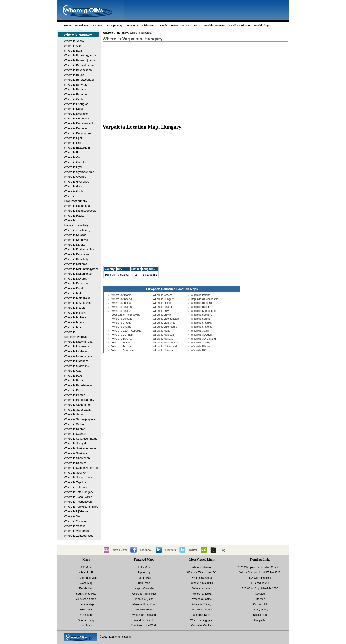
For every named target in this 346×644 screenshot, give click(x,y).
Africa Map (149, 25)
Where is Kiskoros (76, 264)
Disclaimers (260, 615)
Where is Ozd (73, 371)
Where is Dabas (74, 109)
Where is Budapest (76, 94)
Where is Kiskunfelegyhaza (81, 269)
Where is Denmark (122, 335)
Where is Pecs (73, 390)
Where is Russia (200, 307)
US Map (98, 25)
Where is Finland (121, 343)
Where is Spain (200, 331)
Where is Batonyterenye (79, 65)
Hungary (122, 33)
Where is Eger (73, 138)
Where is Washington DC (202, 573)
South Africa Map (86, 594)
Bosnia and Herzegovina (126, 315)
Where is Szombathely (78, 477)
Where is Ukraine (201, 347)
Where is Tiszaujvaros (78, 497)
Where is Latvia (162, 315)
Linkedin (170, 550)
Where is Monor (74, 322)
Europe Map (115, 25)
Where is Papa (73, 380)
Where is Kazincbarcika (79, 249)
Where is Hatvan (75, 216)
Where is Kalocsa (75, 235)
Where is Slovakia (201, 323)
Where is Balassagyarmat (80, 55)
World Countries (214, 25)
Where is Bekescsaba (78, 70)
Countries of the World (144, 625)
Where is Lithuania (164, 323)
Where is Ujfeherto (76, 511)
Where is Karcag (75, 245)
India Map (144, 567)
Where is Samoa (202, 578)
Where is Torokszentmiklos (81, 507)
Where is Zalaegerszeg (79, 536)
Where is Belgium (122, 311)
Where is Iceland (163, 303)
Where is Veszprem (76, 531)
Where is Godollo (75, 162)
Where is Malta (162, 331)
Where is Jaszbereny (77, 230)
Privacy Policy (260, 610)
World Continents (239, 25)
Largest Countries (144, 588)
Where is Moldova (163, 335)
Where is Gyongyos (76, 182)
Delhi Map (144, 583)
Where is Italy (161, 311)
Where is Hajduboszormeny (76, 199)
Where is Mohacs (75, 317)
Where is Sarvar (74, 414)
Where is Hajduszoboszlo (80, 211)
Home (68, 25)
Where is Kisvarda (76, 279)
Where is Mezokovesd (78, 303)
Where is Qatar (144, 599)
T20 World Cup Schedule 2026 (260, 588)
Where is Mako (74, 293)
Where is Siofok (74, 424)
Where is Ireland (162, 307)
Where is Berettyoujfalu (79, 80)
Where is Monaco (163, 339)
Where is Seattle (202, 599)
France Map (144, 578)
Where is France (121, 347)
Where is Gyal (73, 167)
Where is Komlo (74, 288)
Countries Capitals (202, 625)
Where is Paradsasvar (78, 385)
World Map (82, 25)
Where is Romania (202, 303)
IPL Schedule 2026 (260, 583)
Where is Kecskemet (77, 254)
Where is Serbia (200, 319)
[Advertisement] (195, 81)
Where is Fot (72, 152)
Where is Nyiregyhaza (78, 356)
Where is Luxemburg (165, 327)
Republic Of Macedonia (205, 299)
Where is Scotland (202, 315)
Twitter (193, 550)
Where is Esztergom (77, 148)
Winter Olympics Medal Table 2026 (260, 573)
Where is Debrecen (76, 114)
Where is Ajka (73, 46)
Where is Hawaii (202, 588)
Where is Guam (144, 610)
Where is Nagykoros (77, 346)
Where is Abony (74, 41)
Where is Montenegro (165, 343)
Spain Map (86, 615)
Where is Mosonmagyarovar (76, 334)
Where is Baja (73, 51)
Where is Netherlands (165, 347)
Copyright (260, 620)
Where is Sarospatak (77, 410)
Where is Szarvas (75, 434)
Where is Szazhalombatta (80, 439)
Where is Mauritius (202, 583)
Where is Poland (201, 295)
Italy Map (86, 625)
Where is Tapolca (75, 482)
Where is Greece (163, 295)
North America (191, 25)
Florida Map (86, 588)
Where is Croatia (121, 323)
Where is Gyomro (75, 177)
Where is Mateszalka (77, 298)
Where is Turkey (200, 343)
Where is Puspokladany (79, 400)
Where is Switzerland (203, 339)
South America (169, 25)
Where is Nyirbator (76, 351)
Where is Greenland (144, 615)
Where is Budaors (75, 89)
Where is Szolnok (75, 473)
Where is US (86, 573)
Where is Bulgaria (122, 319)
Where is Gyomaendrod (79, 172)
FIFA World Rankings (260, 578)
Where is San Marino (203, 311)
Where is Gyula (74, 191)
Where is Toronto (202, 610)
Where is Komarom (76, 283)
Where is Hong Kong (144, 604)
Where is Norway (163, 351)
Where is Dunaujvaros (78, 133)
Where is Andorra (122, 299)
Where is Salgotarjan (77, 405)
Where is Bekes (74, 75)
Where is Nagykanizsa (78, 342)
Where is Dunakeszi (77, 128)
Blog (223, 550)
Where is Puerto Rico (144, 594)
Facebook (146, 550)
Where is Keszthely (76, 259)
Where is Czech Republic (126, 331)
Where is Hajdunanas (78, 206)
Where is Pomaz (74, 395)
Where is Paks (73, 376)
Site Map (260, 599)
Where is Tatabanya (77, 487)
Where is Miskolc (75, 313)
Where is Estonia (121, 339)
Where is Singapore (202, 620)
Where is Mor (72, 327)
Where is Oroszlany (76, 366)
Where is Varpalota (76, 521)
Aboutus (260, 594)
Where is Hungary (78, 35)
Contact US (260, 604)
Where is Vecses (75, 526)
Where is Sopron (75, 429)
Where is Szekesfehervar (80, 448)
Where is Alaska (202, 594)
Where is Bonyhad (76, 85)
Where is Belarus (121, 307)
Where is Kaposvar (76, 240)
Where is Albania (121, 295)
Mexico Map (86, 610)
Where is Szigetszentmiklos (82, 468)
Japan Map (144, 573)
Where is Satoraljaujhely (79, 419)
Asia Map (132, 25)
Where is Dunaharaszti (79, 123)
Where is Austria (121, 303)
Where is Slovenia (202, 327)
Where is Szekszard (77, 453)
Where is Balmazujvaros (79, 60)
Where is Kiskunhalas (78, 274)
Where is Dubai (202, 615)
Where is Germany (122, 351)
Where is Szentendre (77, 458)
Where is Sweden (201, 335)
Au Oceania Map (86, 599)
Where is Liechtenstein (166, 319)
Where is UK (198, 351)
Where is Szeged (75, 443)
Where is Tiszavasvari (78, 502)
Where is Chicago (202, 604)
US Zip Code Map (86, 578)
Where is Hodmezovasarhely (76, 223)
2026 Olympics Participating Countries (260, 567)
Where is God (73, 157)
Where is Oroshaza (76, 361)
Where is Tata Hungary (79, 492)
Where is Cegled (75, 99)
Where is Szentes (75, 463)
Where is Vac (72, 516)
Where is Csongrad (76, 104)
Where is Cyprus (121, 327)
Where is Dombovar (77, 119)
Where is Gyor (73, 186)
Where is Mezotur (75, 308)
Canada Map (86, 604)
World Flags (261, 25)
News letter (120, 550)
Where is (108, 33)
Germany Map (86, 620)
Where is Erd (72, 143)
